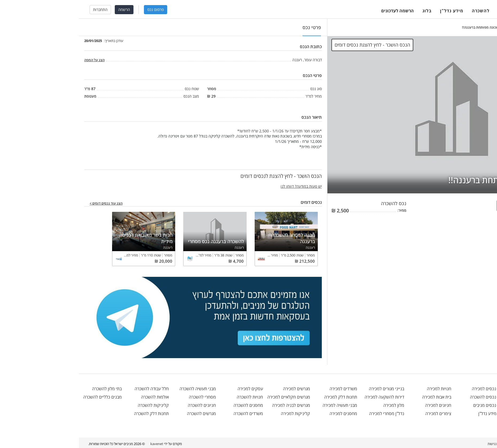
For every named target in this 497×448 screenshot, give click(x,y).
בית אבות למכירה (358, 397)
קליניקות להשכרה (74, 405)
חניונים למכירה (359, 405)
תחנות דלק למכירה (262, 397)
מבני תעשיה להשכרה (119, 389)
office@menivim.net (468, 389)
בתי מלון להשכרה (28, 389)
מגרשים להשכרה (123, 413)
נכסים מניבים (412, 405)
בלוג (348, 11)
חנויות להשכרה (171, 397)
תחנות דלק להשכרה (72, 413)
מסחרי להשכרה (123, 397)
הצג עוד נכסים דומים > (27, 204)
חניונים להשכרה (123, 405)
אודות (484, 444)
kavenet (78, 444)
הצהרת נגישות (419, 444)
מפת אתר (439, 444)
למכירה (427, 11)
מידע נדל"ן (373, 11)
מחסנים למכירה (264, 413)
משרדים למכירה (264, 389)
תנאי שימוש (458, 444)
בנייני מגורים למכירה (308, 389)
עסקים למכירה (171, 389)
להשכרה (402, 11)
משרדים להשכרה (169, 413)
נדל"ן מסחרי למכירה (308, 413)
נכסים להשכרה (410, 397)
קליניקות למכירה (217, 413)
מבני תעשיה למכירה (261, 405)
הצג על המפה (16, 60)
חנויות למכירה (360, 389)
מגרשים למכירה (218, 389)
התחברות (21, 9)
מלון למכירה (315, 405)
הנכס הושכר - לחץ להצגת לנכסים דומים (455, 206)
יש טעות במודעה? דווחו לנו (222, 186)
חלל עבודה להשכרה (73, 389)
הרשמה (45, 9)
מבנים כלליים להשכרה (24, 397)
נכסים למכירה (411, 389)
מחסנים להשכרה (169, 405)
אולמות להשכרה (76, 397)
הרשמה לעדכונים (319, 11)
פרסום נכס (77, 9)
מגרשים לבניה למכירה (212, 405)
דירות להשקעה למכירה (305, 397)
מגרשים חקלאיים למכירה (210, 397)
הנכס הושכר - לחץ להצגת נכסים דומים (293, 45)
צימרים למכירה (359, 413)
